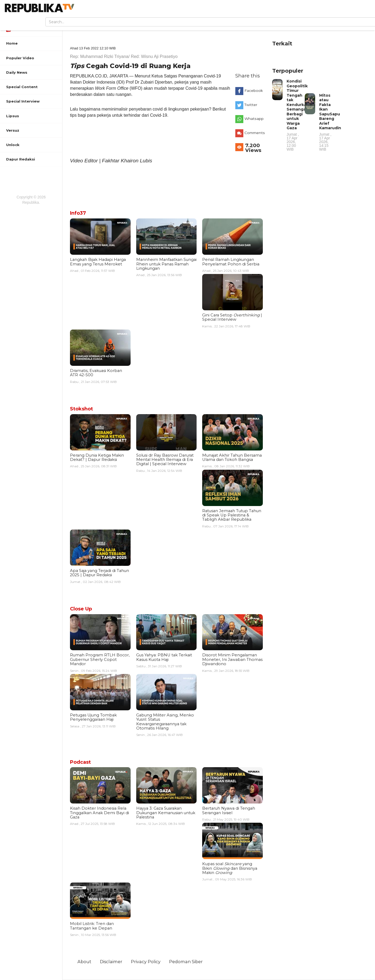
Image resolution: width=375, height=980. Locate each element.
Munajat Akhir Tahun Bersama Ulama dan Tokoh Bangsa (232, 457)
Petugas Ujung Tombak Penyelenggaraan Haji (93, 717)
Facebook (254, 91)
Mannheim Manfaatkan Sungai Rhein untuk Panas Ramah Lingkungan (166, 264)
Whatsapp (254, 119)
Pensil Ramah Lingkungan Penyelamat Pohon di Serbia (231, 262)
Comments (255, 133)
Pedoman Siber (186, 962)
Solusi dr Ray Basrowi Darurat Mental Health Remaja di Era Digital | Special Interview (165, 460)
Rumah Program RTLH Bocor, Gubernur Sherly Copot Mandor (100, 659)
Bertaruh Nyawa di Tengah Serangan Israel (229, 810)
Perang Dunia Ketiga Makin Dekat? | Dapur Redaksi (97, 457)
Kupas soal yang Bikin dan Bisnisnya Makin (230, 868)
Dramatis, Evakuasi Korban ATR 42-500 (96, 373)
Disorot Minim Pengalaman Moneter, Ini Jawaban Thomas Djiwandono (232, 659)
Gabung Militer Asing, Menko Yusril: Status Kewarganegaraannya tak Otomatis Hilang (165, 722)
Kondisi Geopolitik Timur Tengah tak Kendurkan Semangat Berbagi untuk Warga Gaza (298, 115)
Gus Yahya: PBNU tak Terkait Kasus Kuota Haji (164, 657)
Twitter (251, 105)
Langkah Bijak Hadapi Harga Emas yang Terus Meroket (98, 262)
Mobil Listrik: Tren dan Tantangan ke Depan (92, 926)
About (84, 962)
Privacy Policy (146, 962)
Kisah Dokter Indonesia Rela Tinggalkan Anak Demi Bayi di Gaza (99, 813)
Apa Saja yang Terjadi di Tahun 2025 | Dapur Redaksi (99, 573)
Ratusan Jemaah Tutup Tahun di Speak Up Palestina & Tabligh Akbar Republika (232, 515)
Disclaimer (111, 962)
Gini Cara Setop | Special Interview (232, 317)
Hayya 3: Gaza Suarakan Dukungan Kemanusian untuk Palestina (166, 813)
